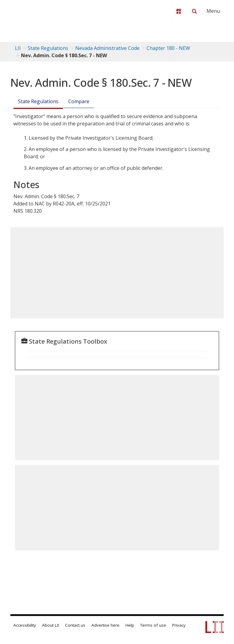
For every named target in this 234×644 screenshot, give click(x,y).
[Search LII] (194, 11)
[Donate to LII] (179, 11)
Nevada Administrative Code (107, 48)
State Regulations (48, 48)
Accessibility (25, 625)
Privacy (179, 625)
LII (18, 48)
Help (130, 625)
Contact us (75, 625)
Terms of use (153, 625)
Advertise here (105, 625)
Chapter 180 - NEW (168, 48)
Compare (79, 101)
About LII (50, 625)
